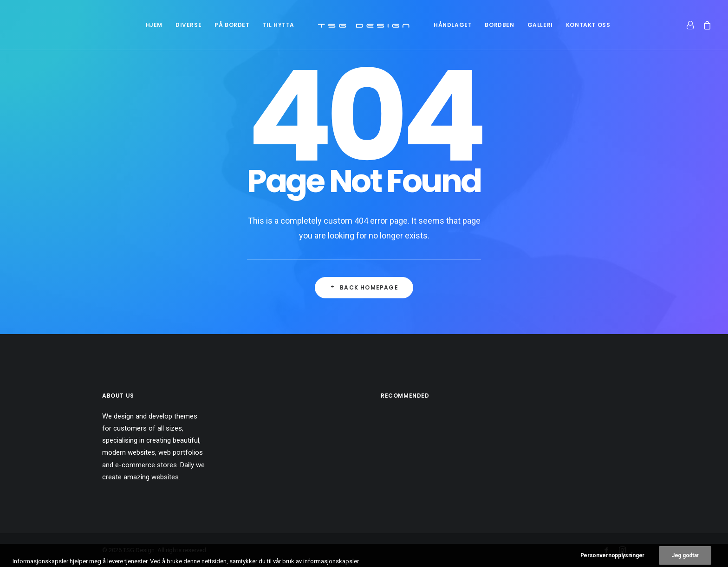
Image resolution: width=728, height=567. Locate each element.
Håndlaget (453, 25)
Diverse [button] (188, 25)
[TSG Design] (364, 25)
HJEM (154, 25)
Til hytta (279, 25)
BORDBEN (499, 25)
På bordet (232, 25)
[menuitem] (154, 25)
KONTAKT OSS (588, 25)
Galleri (540, 25)
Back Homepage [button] (364, 287)
